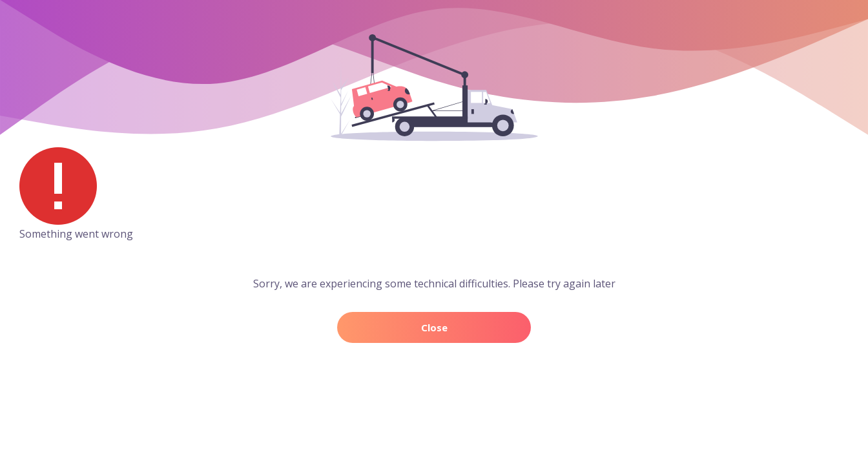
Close (434, 327)
